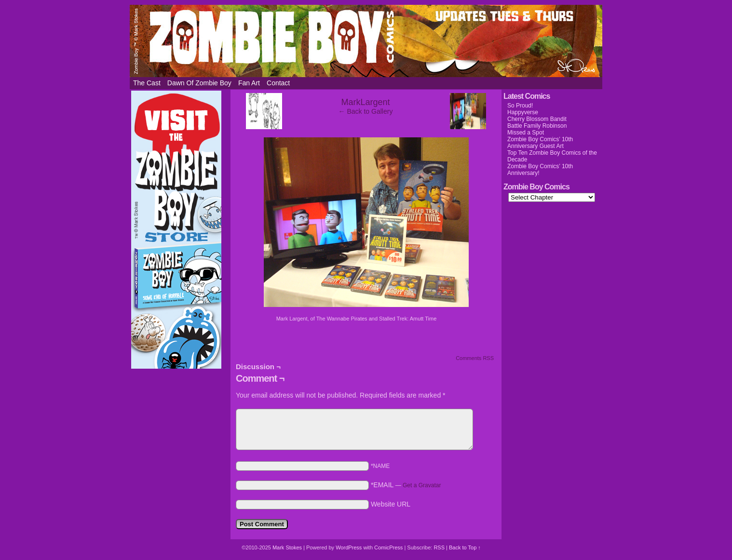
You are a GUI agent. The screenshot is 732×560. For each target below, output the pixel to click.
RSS (439, 547)
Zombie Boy (366, 41)
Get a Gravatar (422, 485)
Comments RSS (475, 358)
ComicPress (388, 547)
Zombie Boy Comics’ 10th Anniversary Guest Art (540, 143)
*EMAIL (406, 485)
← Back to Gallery (366, 111)
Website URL (391, 504)
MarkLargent (365, 102)
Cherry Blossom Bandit (537, 119)
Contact (278, 83)
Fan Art (249, 83)
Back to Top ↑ (465, 547)
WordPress (349, 547)
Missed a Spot (526, 133)
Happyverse (523, 112)
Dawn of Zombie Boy (199, 83)
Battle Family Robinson (537, 126)
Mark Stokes (288, 547)
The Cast (147, 83)
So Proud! (520, 106)
